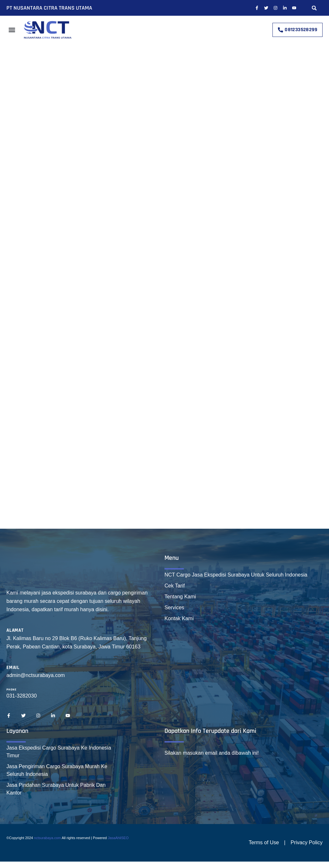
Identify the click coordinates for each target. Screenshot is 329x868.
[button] (314, 8)
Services (174, 608)
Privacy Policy (307, 842)
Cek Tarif (175, 586)
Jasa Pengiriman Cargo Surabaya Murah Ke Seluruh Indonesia (57, 770)
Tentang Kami (180, 597)
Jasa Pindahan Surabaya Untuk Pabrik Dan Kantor (56, 789)
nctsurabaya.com (48, 838)
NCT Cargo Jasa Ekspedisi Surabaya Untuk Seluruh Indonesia (236, 575)
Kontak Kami (179, 618)
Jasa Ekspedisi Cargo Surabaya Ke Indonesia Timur (59, 752)
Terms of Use (264, 842)
